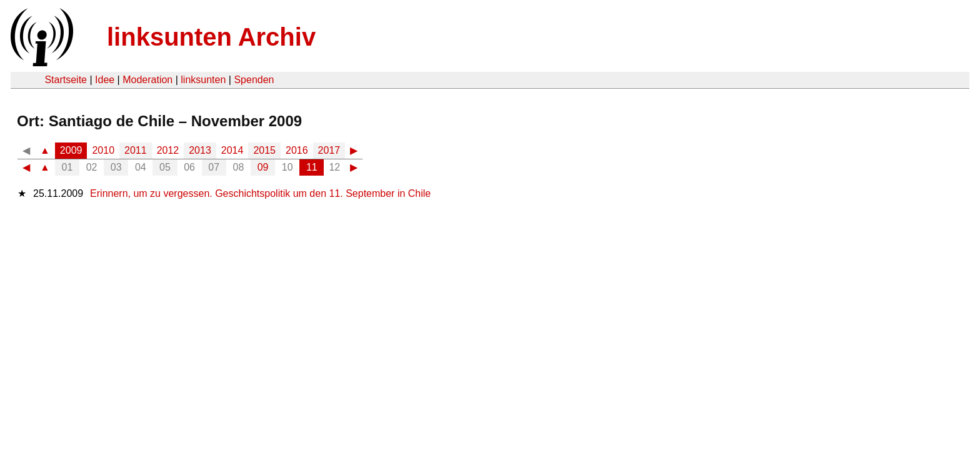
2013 (200, 150)
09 (263, 167)
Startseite (66, 80)
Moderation (147, 80)
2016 (297, 150)
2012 (168, 150)
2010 (103, 150)
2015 (264, 150)
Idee (105, 80)
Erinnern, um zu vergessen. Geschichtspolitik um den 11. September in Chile (260, 193)
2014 (232, 150)
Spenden (254, 80)
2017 (329, 150)
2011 (136, 150)
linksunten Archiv (211, 37)
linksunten (203, 80)
